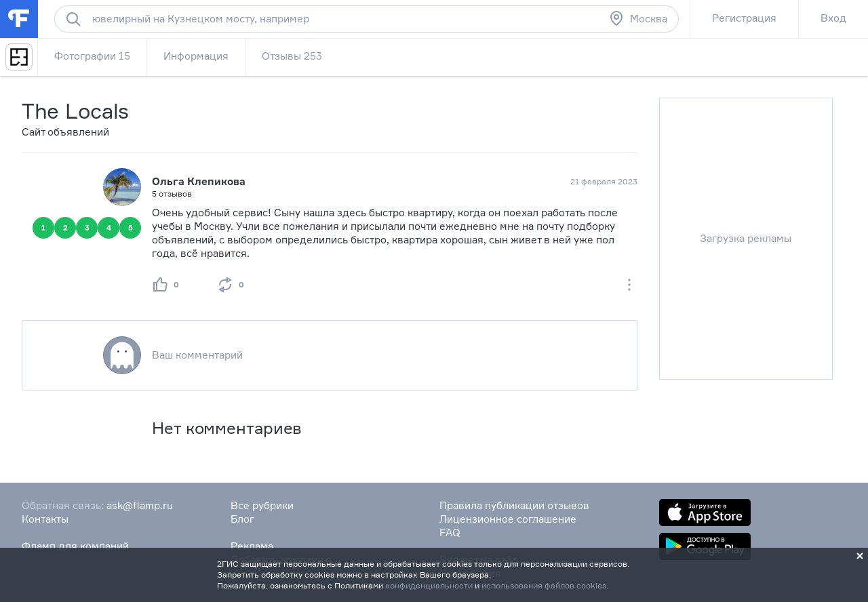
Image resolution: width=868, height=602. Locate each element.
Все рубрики (262, 505)
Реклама (252, 546)
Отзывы (292, 56)
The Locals (75, 111)
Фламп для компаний (75, 546)
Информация (196, 56)
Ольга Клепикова (199, 181)
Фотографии (92, 56)
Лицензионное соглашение (508, 519)
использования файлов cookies (544, 585)
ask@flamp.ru (140, 505)
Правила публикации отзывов (514, 505)
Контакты (45, 519)
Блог (242, 519)
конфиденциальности (429, 585)
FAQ (450, 533)
